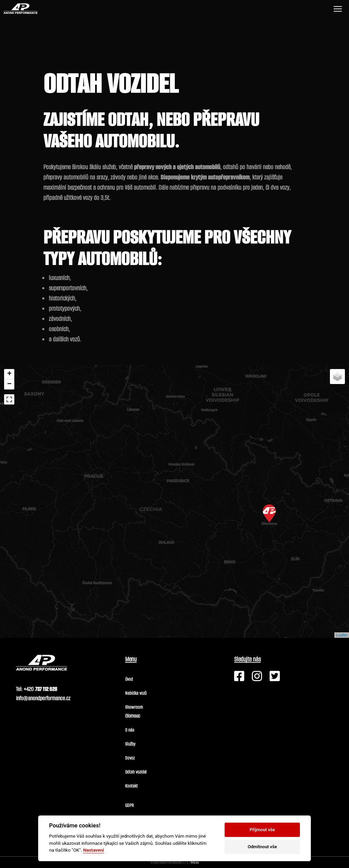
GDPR (130, 805)
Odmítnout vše (262, 847)
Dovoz (130, 758)
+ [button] (9, 374)
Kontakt (131, 786)
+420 (40, 689)
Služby (130, 744)
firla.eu (195, 862)
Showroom (134, 707)
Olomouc (133, 716)
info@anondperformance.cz (43, 698)
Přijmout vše (262, 830)
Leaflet (342, 635)
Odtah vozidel (136, 772)
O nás (130, 730)
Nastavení (94, 850)
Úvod (129, 679)
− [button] (9, 384)
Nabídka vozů (136, 693)
